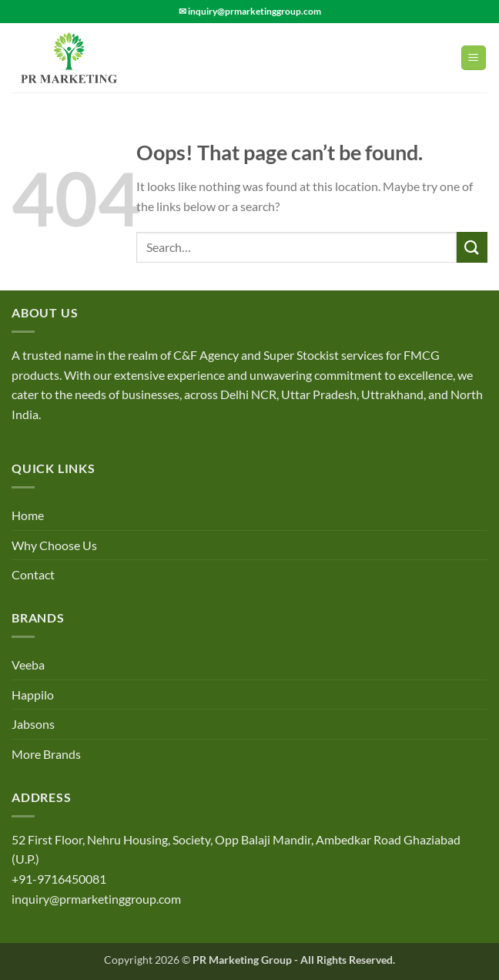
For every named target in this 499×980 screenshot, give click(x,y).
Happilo (33, 695)
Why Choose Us (54, 545)
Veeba (28, 665)
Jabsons (33, 724)
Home (28, 515)
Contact (33, 574)
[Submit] (472, 247)
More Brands (46, 754)
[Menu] (474, 58)
